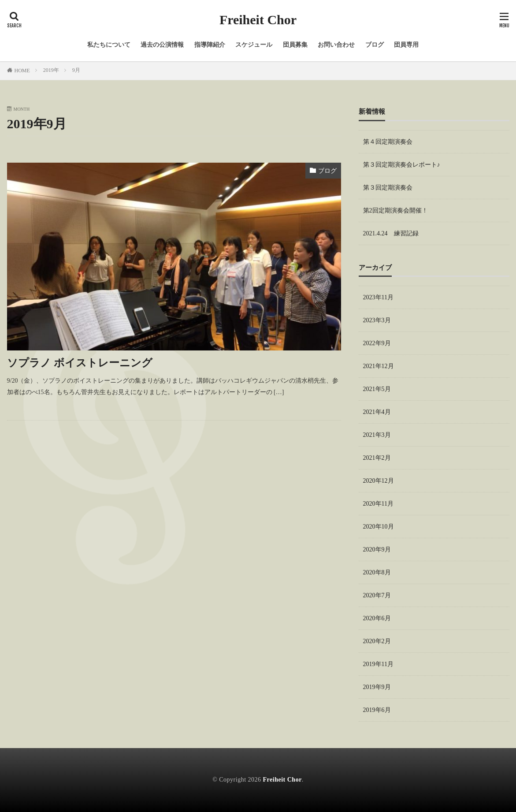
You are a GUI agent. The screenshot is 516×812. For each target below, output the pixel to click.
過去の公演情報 (162, 45)
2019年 (51, 70)
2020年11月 (378, 504)
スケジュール (254, 45)
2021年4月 (377, 412)
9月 (76, 70)
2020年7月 (377, 595)
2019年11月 (378, 664)
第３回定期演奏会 (388, 188)
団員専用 (406, 45)
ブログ (375, 45)
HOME (22, 71)
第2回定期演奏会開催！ (395, 210)
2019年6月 (377, 710)
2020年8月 (377, 572)
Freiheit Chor (258, 20)
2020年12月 (379, 481)
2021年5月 (377, 389)
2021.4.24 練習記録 (391, 233)
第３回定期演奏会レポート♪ (402, 165)
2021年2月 (377, 458)
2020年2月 (377, 641)
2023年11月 (378, 297)
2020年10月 (379, 527)
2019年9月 (377, 687)
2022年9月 (377, 343)
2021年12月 (379, 366)
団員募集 (295, 45)
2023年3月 (377, 320)
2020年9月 (377, 549)
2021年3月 (377, 435)
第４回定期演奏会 (388, 142)
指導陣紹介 (210, 45)
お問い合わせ (336, 45)
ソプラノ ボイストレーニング (80, 363)
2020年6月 (377, 618)
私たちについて (109, 45)
